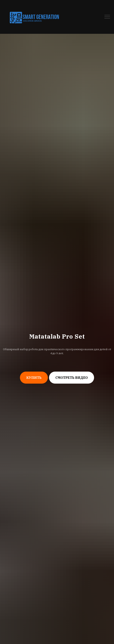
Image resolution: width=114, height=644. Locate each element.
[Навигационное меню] (107, 17)
